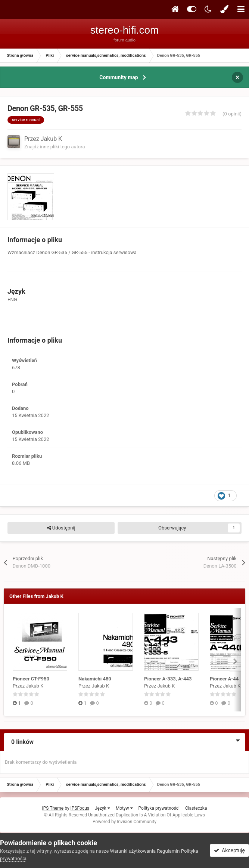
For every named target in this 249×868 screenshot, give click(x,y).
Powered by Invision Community (124, 822)
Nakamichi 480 (95, 679)
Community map (119, 77)
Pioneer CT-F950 (31, 679)
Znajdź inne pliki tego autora (55, 147)
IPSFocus (80, 808)
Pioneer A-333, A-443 (168, 679)
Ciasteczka (196, 808)
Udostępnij (61, 528)
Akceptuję (229, 850)
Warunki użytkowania (133, 851)
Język (102, 808)
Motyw (124, 808)
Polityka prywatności (159, 808)
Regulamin (168, 851)
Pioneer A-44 (224, 679)
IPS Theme (53, 808)
